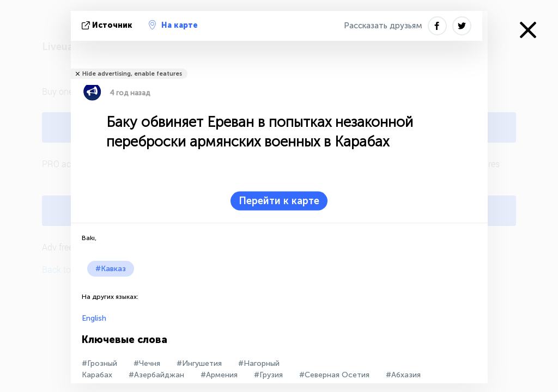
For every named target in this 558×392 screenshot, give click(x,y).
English (94, 318)
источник (108, 25)
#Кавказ (111, 269)
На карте (173, 25)
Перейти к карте (279, 201)
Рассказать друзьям (383, 26)
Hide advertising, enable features (132, 74)
